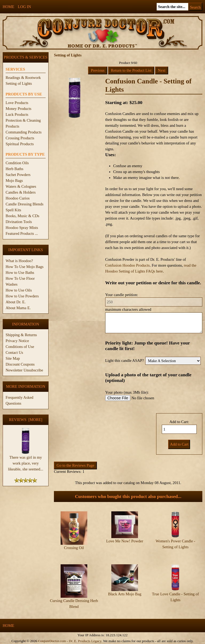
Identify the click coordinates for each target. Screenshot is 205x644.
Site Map (13, 358)
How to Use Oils (19, 290)
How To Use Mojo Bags (25, 267)
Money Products (18, 109)
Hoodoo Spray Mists (22, 228)
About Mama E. (18, 308)
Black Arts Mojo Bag (125, 594)
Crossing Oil (74, 548)
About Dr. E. (16, 302)
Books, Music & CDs (22, 216)
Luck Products (17, 114)
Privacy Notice (17, 341)
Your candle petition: (122, 295)
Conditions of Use (20, 347)
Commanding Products (24, 132)
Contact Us (14, 352)
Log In (24, 7)
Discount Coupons (20, 364)
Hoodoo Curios (18, 198)
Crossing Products (20, 138)
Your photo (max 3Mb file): (127, 392)
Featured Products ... (22, 233)
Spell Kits (13, 210)
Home (8, 7)
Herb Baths (14, 169)
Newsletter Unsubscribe (24, 370)
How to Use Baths (20, 273)
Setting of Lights (19, 83)
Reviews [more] (26, 420)
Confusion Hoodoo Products (127, 265)
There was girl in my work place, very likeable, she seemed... (26, 461)
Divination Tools (19, 222)
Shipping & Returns (21, 335)
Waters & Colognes (21, 186)
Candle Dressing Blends (25, 204)
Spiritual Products (20, 144)
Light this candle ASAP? (125, 361)
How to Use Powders (22, 296)
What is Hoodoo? (19, 261)
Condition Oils (17, 163)
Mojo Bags (14, 181)
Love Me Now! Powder (125, 541)
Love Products (17, 103)
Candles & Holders (21, 192)
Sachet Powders (18, 175)
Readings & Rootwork (23, 78)
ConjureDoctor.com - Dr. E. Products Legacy (70, 641)
